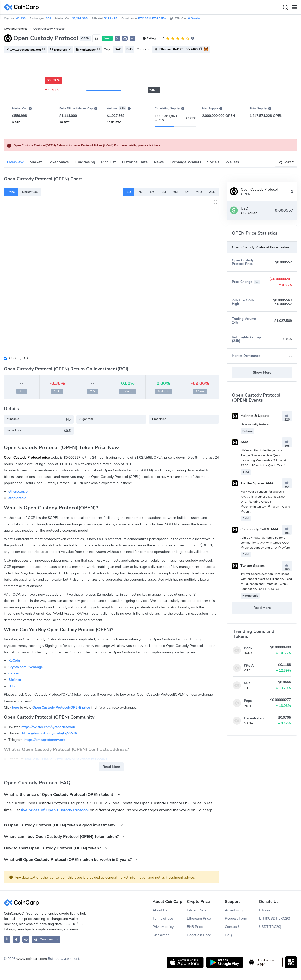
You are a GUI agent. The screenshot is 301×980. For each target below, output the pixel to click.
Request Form (236, 919)
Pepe (248, 701)
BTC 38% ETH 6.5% (152, 18)
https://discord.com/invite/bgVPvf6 (49, 733)
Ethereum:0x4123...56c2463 (178, 49)
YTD (199, 192)
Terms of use (163, 919)
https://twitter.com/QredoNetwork (48, 727)
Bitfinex (15, 680)
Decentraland (255, 718)
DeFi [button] (130, 49)
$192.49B (111, 18)
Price (11, 192)
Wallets (232, 162)
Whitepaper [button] (88, 50)
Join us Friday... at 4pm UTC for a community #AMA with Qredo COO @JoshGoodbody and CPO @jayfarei (265, 543)
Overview (15, 162)
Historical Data (135, 162)
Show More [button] (262, 373)
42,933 (21, 18)
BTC (26, 358)
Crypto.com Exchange (25, 667)
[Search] (285, 7)
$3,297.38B (80, 18)
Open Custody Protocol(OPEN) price (61, 707)
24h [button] (154, 90)
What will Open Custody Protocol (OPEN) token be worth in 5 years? (71, 859)
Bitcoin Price (197, 910)
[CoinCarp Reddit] (26, 939)
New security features (255, 424)
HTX (12, 686)
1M (152, 192)
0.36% (53, 80)
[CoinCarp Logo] (23, 7)
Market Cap (30, 192)
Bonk (248, 648)
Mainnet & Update (251, 416)
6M (175, 192)
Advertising (234, 910)
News (159, 162)
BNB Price (195, 927)
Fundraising (85, 162)
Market (36, 162)
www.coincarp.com (32, 959)
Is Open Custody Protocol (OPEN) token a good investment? (63, 825)
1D (129, 192)
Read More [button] (111, 767)
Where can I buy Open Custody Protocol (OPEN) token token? (65, 837)
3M (164, 192)
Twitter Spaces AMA (253, 483)
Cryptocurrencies (16, 29)
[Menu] (294, 7)
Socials (213, 162)
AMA (240, 442)
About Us (160, 910)
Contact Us (234, 927)
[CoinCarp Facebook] (16, 939)
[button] (125, 38)
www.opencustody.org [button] (25, 50)
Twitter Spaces (248, 566)
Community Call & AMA (255, 529)
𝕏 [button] (117, 39)
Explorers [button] (60, 50)
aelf (247, 683)
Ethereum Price (199, 919)
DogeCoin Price (199, 935)
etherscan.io (18, 492)
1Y (187, 192)
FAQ (229, 935)
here (15, 707)
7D (140, 192)
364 (48, 18)
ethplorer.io (17, 498)
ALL (212, 192)
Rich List (109, 162)
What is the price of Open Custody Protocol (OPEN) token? (62, 795)
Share (285, 162)
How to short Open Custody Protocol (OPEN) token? (56, 848)
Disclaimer (161, 935)
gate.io (14, 673)
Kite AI (249, 666)
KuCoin (14, 661)
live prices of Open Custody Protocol (55, 810)
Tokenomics (58, 162)
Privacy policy (163, 927)
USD (12, 358)
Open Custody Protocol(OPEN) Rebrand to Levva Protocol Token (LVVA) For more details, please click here (87, 145)
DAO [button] (118, 49)
